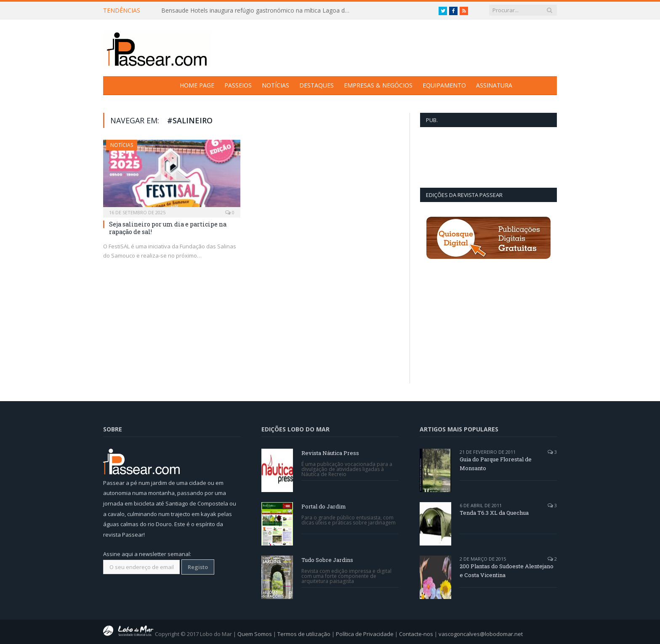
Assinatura (494, 85)
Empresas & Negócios (378, 85)
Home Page (197, 85)
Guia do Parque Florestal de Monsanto (496, 464)
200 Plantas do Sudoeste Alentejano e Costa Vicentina (507, 571)
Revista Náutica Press (330, 453)
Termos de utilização (304, 634)
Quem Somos (255, 634)
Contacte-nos (416, 634)
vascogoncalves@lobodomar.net (481, 634)
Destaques (317, 85)
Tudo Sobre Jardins (327, 560)
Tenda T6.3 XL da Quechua (494, 513)
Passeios (238, 85)
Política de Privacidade (365, 634)
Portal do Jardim (324, 506)
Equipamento (444, 85)
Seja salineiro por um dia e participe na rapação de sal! (168, 228)
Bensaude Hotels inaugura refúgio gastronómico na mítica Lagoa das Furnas (258, 11)
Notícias (275, 85)
